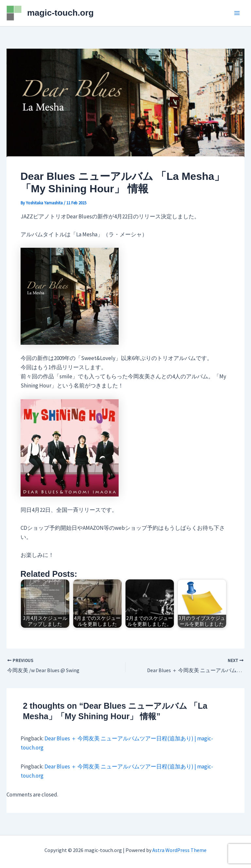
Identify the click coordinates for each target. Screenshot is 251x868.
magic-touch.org (60, 13)
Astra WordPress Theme (179, 850)
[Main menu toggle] (237, 13)
